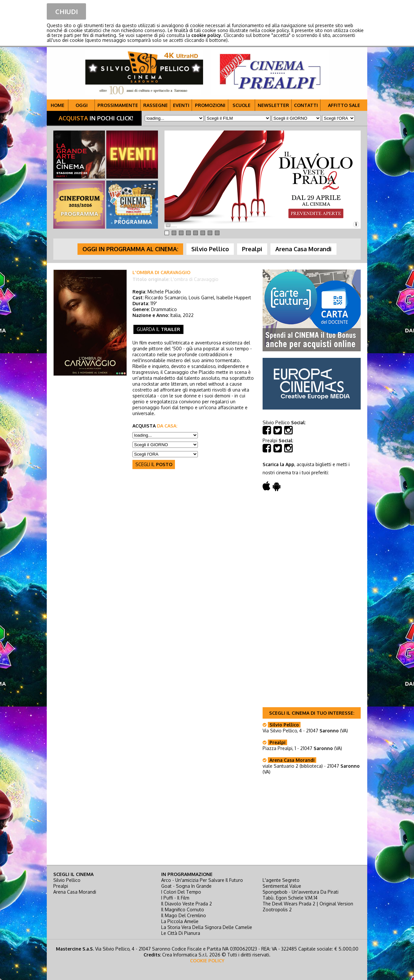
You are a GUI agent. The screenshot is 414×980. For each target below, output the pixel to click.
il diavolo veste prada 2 (187, 904)
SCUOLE (241, 105)
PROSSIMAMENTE (118, 105)
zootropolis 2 (277, 910)
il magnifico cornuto (183, 910)
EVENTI (181, 105)
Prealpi (61, 886)
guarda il (158, 329)
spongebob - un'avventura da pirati (301, 892)
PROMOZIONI (210, 105)
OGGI (82, 105)
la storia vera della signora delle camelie (207, 927)
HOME (58, 105)
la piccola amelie (180, 921)
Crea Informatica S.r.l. (185, 955)
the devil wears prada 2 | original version (308, 904)
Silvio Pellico (67, 880)
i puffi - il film (175, 898)
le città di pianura (181, 933)
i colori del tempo (181, 892)
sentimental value (282, 886)
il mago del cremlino (184, 915)
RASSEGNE (155, 105)
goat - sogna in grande (186, 886)
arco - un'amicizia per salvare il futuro (202, 880)
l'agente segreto (281, 880)
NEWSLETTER (273, 105)
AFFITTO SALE (344, 105)
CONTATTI (306, 105)
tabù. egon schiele (290, 898)
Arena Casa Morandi (75, 892)
